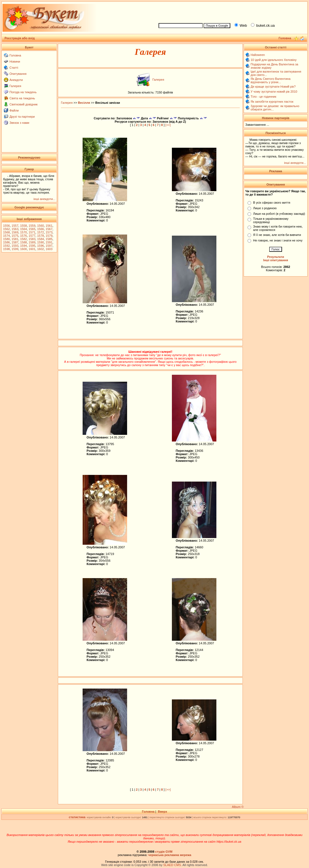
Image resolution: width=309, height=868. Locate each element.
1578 (40, 236)
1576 (23, 236)
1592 (6, 246)
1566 (40, 229)
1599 (15, 249)
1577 (32, 236)
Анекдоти (16, 80)
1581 (15, 239)
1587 (15, 242)
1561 (49, 226)
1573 (49, 232)
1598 (6, 249)
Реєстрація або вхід (20, 38)
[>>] (168, 125)
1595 (32, 246)
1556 (6, 226)
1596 (40, 246)
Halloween (258, 55)
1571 (32, 232)
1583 (32, 239)
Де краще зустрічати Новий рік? (273, 87)
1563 (15, 229)
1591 (49, 242)
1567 (49, 229)
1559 (32, 226)
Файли (14, 110)
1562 (6, 229)
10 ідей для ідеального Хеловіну (274, 60)
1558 (23, 226)
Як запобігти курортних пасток (272, 102)
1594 (23, 246)
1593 (15, 246)
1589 (32, 242)
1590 (40, 242)
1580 (6, 239)
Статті (14, 68)
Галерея (15, 86)
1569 (15, 232)
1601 (32, 249)
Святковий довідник (24, 104)
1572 (40, 232)
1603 (49, 249)
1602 (40, 249)
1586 (6, 242)
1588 (23, 242)
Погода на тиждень (23, 92)
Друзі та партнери (22, 117)
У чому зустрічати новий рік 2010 (274, 92)
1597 (49, 246)
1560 (40, 226)
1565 (32, 229)
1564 (23, 229)
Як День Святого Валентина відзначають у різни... (270, 80)
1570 (23, 232)
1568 (6, 232)
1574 (6, 236)
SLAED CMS (172, 865)
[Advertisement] (231, 11)
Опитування (18, 74)
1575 (15, 236)
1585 (49, 239)
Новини (15, 61)
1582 (23, 239)
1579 (49, 236)
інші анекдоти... (44, 199)
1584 (40, 239)
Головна (15, 55)
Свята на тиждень (22, 98)
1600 (23, 249)
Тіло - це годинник (263, 97)
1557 (15, 226)
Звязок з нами (19, 123)
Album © (238, 807)
